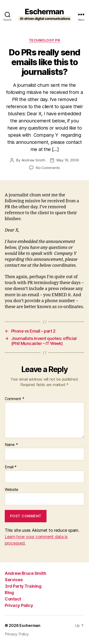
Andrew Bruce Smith (25, 573)
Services (14, 580)
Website (12, 490)
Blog (9, 593)
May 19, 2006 (68, 160)
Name (11, 445)
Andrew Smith (33, 160)
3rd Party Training (23, 586)
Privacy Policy (19, 605)
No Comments (48, 168)
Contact (13, 599)
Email (11, 467)
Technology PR (45, 40)
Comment (15, 399)
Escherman (30, 625)
